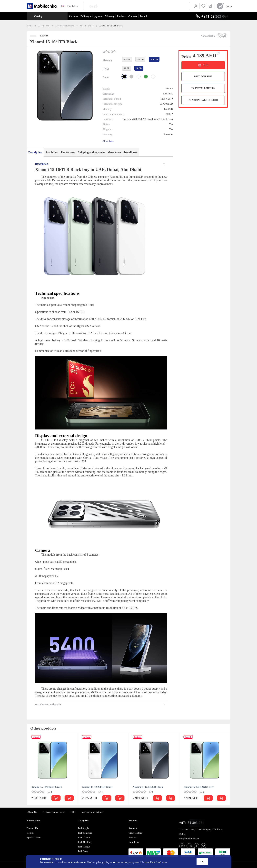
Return (30, 833)
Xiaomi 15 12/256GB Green (47, 787)
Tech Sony (83, 851)
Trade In (144, 16)
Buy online (203, 76)
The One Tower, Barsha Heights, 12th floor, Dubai (201, 832)
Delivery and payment (92, 16)
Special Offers (34, 837)
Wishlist (133, 837)
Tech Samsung (85, 833)
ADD (206, 65)
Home (30, 26)
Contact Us (32, 828)
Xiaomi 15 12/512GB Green (199, 787)
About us (73, 16)
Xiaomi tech (44, 26)
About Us (32, 812)
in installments (203, 88)
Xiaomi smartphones (65, 26)
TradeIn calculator (203, 100)
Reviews (121, 16)
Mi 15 (91, 26)
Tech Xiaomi (84, 837)
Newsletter (134, 842)
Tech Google (84, 847)
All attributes (108, 141)
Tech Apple (83, 828)
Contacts (133, 16)
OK (202, 862)
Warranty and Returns (92, 812)
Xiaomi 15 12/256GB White (97, 787)
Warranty (110, 16)
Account (133, 828)
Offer (73, 812)
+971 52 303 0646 (193, 823)
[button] (64, 86)
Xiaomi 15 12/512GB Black (148, 787)
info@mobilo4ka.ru (189, 839)
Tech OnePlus (85, 842)
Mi (81, 26)
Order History (135, 833)
